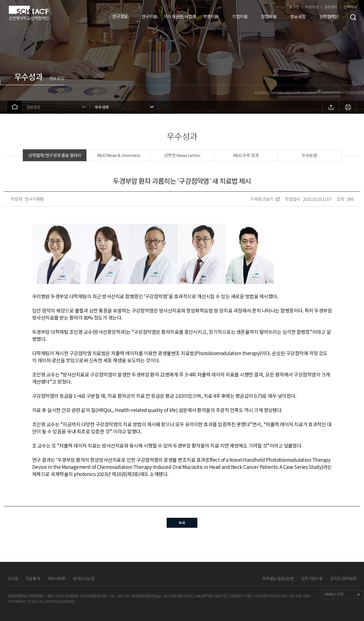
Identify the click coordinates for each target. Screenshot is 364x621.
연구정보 (120, 16)
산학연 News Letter (182, 155)
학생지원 (211, 16)
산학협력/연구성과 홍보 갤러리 (55, 155)
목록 (182, 523)
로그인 (294, 7)
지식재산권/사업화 (180, 16)
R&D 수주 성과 (246, 155)
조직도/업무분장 (344, 578)
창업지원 (269, 16)
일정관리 (331, 7)
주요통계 (33, 578)
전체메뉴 (350, 7)
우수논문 (309, 155)
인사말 (13, 578)
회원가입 (312, 7)
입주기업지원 (312, 578)
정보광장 (298, 16)
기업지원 (240, 16)
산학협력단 (329, 16)
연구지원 (149, 16)
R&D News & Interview (119, 155)
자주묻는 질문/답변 (278, 578)
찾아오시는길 (83, 578)
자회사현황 (56, 578)
